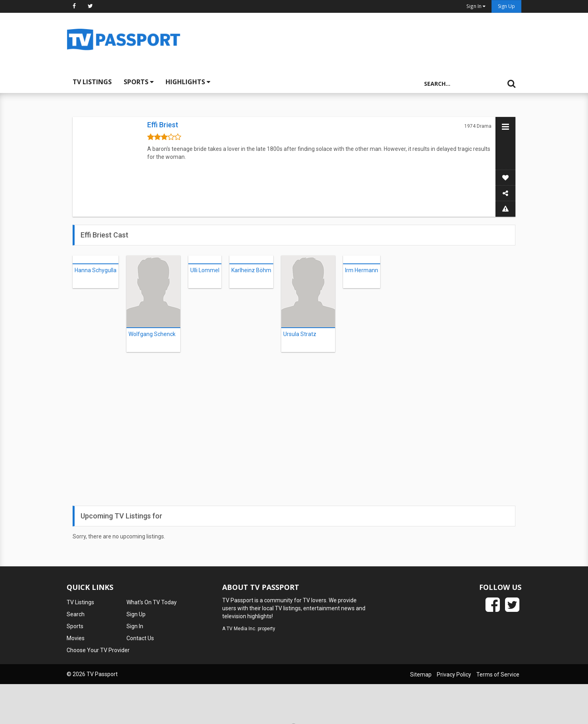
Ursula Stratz (300, 334)
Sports (139, 82)
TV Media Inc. (242, 629)
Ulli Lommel (205, 270)
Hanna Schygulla (96, 270)
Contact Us (140, 638)
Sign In (135, 626)
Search (76, 614)
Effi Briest (163, 125)
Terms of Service (498, 675)
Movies (76, 638)
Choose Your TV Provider (98, 650)
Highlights (188, 82)
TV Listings (92, 82)
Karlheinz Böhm (251, 270)
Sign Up (506, 6)
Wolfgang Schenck (152, 334)
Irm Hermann (362, 270)
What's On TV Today (152, 602)
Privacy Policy (454, 675)
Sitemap (421, 675)
